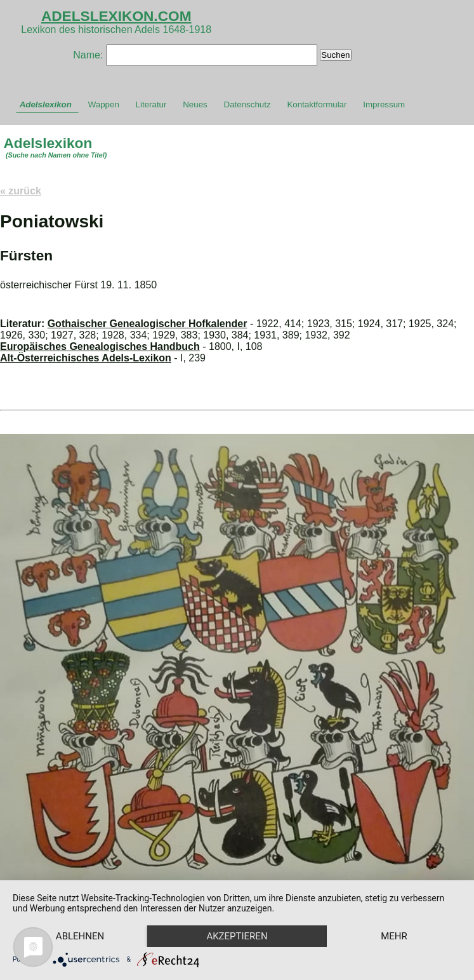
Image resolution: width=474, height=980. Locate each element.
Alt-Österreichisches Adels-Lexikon (86, 358)
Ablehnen (80, 936)
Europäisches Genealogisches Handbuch (100, 346)
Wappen (104, 104)
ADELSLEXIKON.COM (116, 16)
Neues (195, 104)
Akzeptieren (237, 936)
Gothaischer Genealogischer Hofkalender (148, 324)
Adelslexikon (46, 104)
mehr (394, 936)
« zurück (21, 191)
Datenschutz (247, 104)
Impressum (384, 104)
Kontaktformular (317, 104)
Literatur (151, 104)
